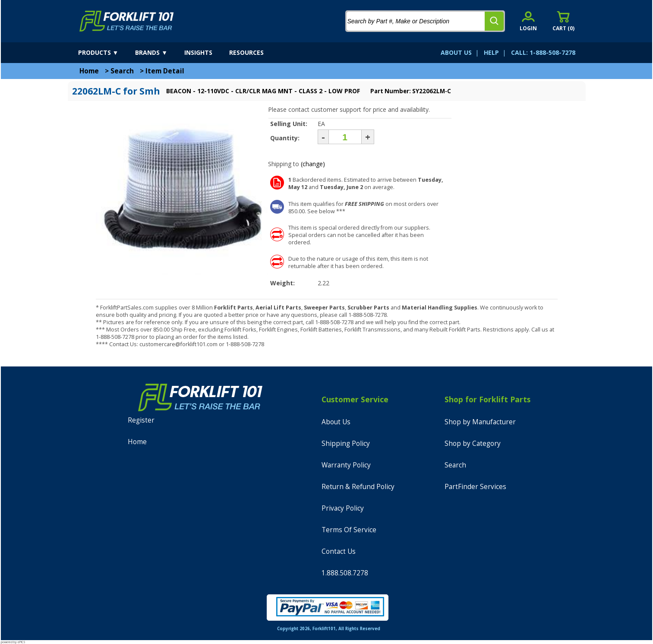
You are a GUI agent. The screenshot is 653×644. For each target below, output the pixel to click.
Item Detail (165, 71)
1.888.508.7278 (345, 573)
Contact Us (339, 551)
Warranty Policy (346, 465)
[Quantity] (345, 137)
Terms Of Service (349, 530)
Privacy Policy (343, 508)
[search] (494, 21)
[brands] (159, 53)
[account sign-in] (528, 21)
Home (89, 71)
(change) (313, 164)
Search (122, 71)
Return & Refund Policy (358, 487)
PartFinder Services (475, 487)
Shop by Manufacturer (480, 422)
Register (141, 420)
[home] (127, 21)
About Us (336, 422)
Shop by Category (473, 444)
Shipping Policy (346, 444)
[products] (106, 53)
